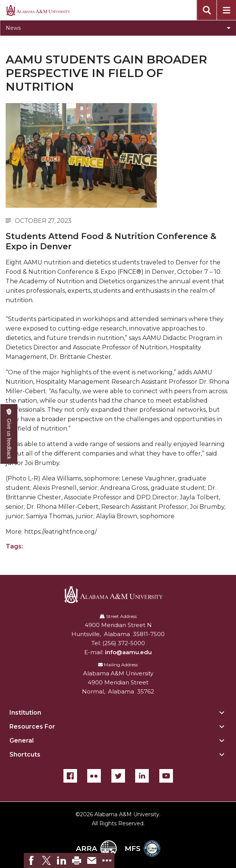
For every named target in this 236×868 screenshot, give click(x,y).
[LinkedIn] (142, 776)
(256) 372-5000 (124, 643)
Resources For (32, 727)
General (22, 741)
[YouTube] (166, 776)
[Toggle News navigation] (118, 28)
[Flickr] (94, 776)
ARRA (96, 849)
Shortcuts (25, 754)
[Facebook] (70, 776)
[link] (31, 860)
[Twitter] (118, 776)
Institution (25, 713)
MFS (143, 849)
